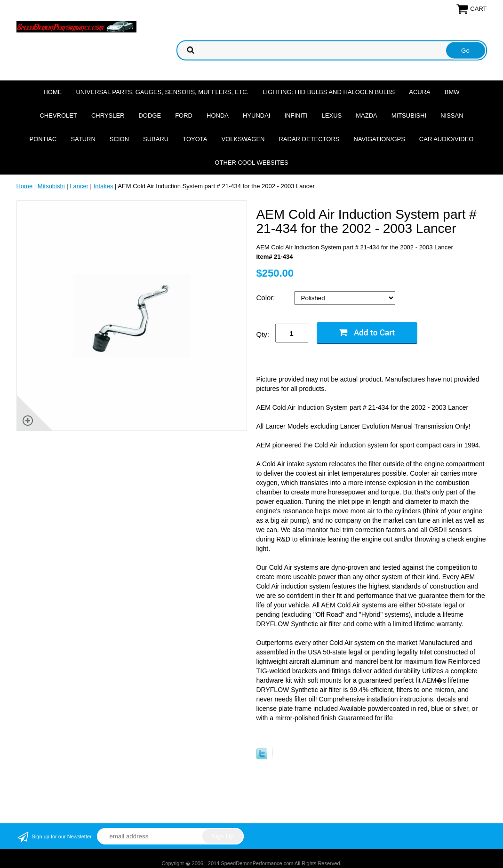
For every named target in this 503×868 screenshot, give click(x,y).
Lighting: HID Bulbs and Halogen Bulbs (329, 92)
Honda (218, 115)
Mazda (367, 115)
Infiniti (296, 115)
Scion (119, 139)
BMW (452, 92)
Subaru (156, 139)
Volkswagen (243, 139)
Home (52, 92)
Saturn (83, 139)
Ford (184, 115)
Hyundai (257, 115)
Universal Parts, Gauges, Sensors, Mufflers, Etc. (162, 92)
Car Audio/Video (447, 139)
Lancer (79, 186)
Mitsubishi (409, 115)
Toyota (195, 139)
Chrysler (108, 115)
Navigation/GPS (379, 139)
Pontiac (43, 139)
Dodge (150, 115)
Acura (420, 92)
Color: (267, 298)
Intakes (104, 186)
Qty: (263, 334)
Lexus (332, 115)
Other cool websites (251, 163)
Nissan (452, 115)
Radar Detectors (309, 139)
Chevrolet (58, 115)
